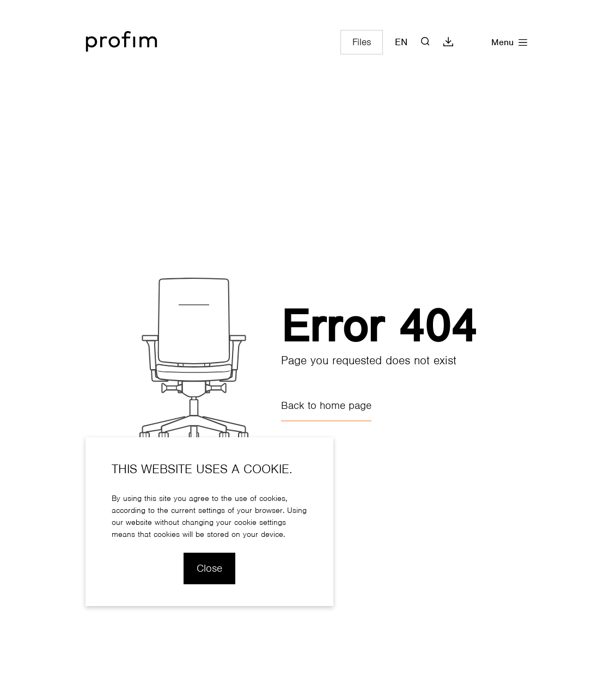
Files (362, 42)
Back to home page (326, 406)
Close (209, 568)
